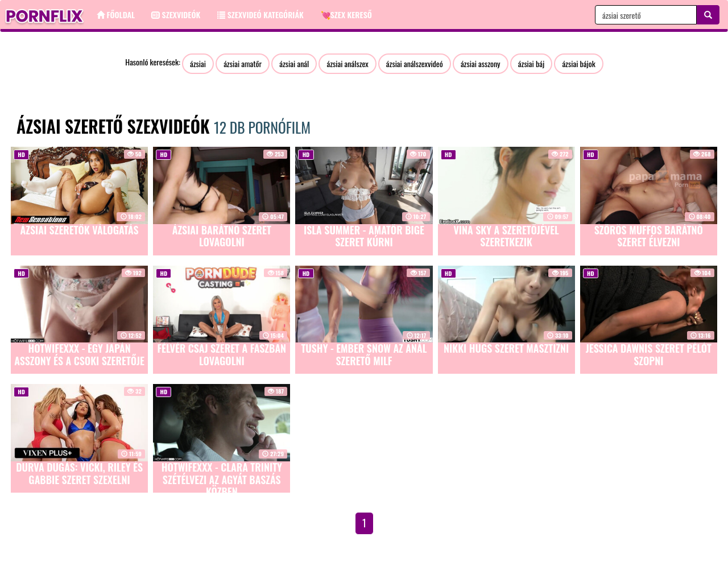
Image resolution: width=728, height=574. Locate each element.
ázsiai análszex (347, 63)
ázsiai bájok (578, 63)
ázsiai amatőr (243, 63)
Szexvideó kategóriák (260, 15)
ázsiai (198, 63)
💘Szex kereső (346, 15)
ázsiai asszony (481, 63)
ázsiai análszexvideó (415, 63)
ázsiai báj (531, 63)
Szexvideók (176, 15)
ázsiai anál (294, 63)
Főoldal (116, 15)
